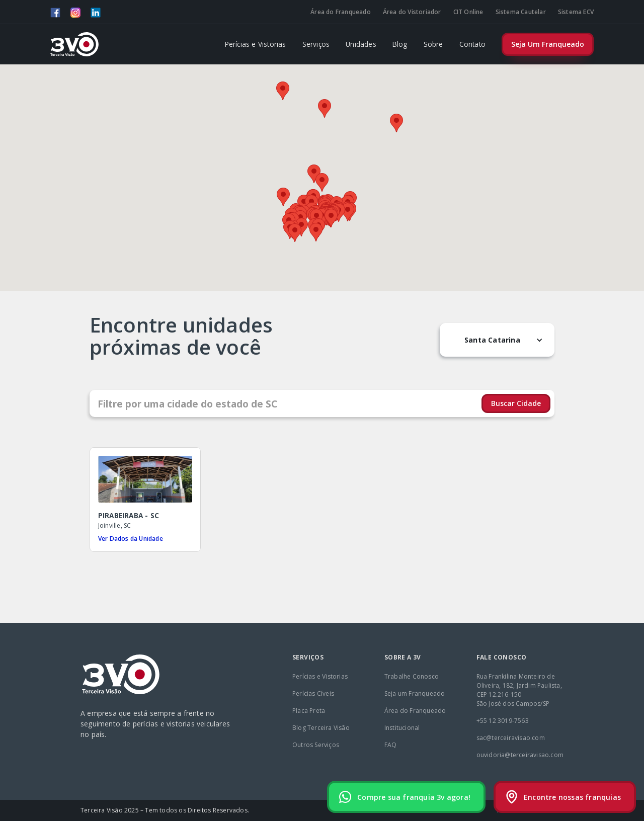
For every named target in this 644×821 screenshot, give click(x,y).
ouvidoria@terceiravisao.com (520, 755)
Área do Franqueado (341, 12)
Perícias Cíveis (313, 693)
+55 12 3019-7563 (503, 721)
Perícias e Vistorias (256, 44)
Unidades (361, 44)
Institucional (402, 728)
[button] (322, 182)
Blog (400, 44)
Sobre (433, 44)
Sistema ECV (576, 12)
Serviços (316, 44)
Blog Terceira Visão (321, 728)
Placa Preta (309, 711)
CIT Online (468, 12)
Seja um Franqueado (415, 693)
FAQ (391, 745)
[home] (74, 45)
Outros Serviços (316, 745)
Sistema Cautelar (521, 12)
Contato (472, 44)
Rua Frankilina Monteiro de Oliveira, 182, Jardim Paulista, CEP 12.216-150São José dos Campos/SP (519, 690)
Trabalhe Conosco (412, 676)
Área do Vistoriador (412, 12)
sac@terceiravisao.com (511, 738)
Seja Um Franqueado (548, 44)
